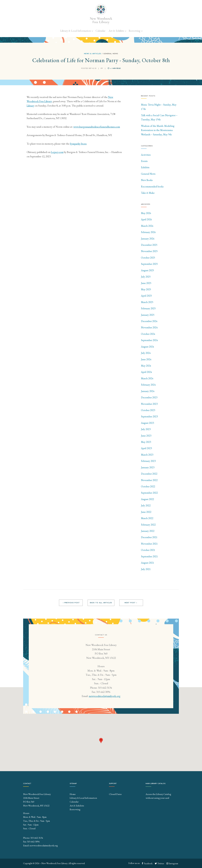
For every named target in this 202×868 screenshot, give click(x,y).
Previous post (71, 603)
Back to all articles (101, 603)
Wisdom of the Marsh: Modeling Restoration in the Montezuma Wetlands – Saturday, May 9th (158, 130)
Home (73, 794)
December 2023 (149, 397)
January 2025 (148, 315)
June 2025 (146, 283)
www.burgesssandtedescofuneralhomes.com (97, 127)
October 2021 (148, 550)
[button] (101, 741)
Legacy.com (57, 152)
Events (144, 161)
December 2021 (149, 537)
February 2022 (148, 525)
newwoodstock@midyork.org (105, 697)
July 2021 (146, 569)
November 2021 (149, 544)
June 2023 (146, 436)
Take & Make (148, 193)
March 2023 (147, 455)
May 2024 (146, 366)
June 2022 (146, 512)
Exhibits (145, 167)
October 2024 (148, 334)
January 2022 (148, 531)
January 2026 (148, 239)
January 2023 (148, 467)
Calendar (100, 31)
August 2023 (148, 423)
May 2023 (146, 442)
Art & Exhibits (116, 31)
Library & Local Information (76, 31)
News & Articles (93, 54)
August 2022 (148, 499)
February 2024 (148, 385)
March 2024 (147, 378)
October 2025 (148, 258)
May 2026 (146, 213)
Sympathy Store (78, 144)
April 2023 (146, 448)
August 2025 (148, 270)
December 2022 (149, 474)
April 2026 (146, 219)
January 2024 (148, 391)
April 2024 (146, 372)
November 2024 (149, 327)
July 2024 (146, 353)
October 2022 (148, 486)
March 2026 (147, 226)
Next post (131, 603)
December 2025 (149, 245)
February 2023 (148, 461)
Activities (146, 155)
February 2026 (148, 232)
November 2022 (149, 480)
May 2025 (146, 289)
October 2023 (148, 410)
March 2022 (147, 518)
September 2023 (149, 416)
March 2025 (147, 302)
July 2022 (146, 505)
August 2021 (148, 563)
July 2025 (146, 277)
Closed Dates (115, 794)
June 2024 (146, 359)
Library (30, 106)
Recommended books (152, 186)
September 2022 (149, 493)
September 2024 (149, 340)
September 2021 (149, 556)
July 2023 (146, 429)
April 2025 (146, 296)
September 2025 (149, 264)
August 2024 (148, 347)
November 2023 (149, 404)
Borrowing (135, 31)
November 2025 (149, 251)
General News (148, 174)
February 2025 (148, 308)
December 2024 (149, 321)
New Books (147, 180)
